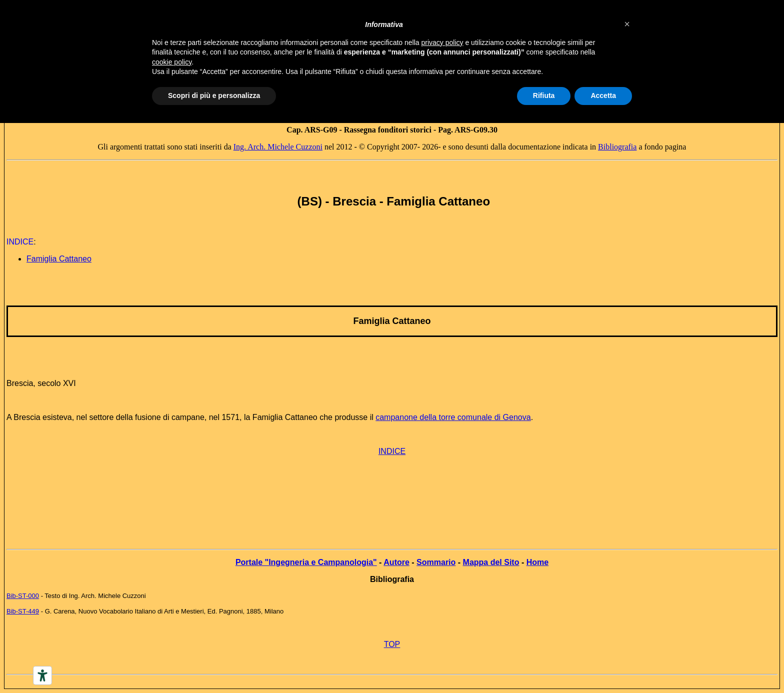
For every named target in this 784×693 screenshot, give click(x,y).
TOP (392, 644)
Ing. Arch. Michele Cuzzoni (278, 147)
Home (537, 562)
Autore (396, 562)
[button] (627, 24)
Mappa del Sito (491, 562)
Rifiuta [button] (544, 95)
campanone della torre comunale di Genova (453, 417)
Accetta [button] (603, 95)
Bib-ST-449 (23, 611)
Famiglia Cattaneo (59, 259)
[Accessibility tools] (42, 675)
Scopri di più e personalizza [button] (214, 95)
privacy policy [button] (442, 42)
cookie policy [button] (172, 62)
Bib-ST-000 (23, 596)
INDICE (392, 451)
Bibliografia (617, 147)
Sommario (436, 562)
